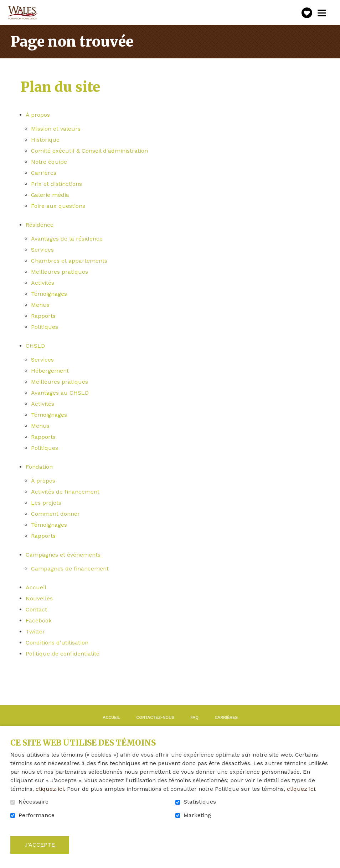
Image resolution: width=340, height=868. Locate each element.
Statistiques (200, 802)
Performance (37, 815)
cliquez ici (50, 789)
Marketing (197, 815)
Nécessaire (34, 802)
